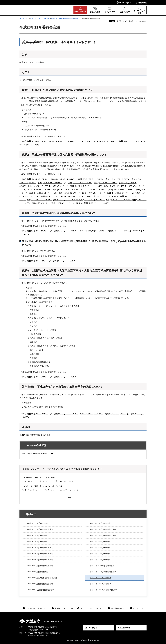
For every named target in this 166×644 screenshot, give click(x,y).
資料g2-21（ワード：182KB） (107, 196)
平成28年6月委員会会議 (100, 548)
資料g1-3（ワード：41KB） (131, 141)
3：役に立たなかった (66, 481)
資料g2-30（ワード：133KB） (97, 203)
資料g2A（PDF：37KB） (38, 179)
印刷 (113, 21)
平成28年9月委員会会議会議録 (40, 584)
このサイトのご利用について (37, 608)
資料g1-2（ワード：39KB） (105, 141)
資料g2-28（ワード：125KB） (44, 203)
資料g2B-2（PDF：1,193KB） (91, 179)
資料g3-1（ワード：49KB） (66, 231)
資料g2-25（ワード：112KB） (92, 200)
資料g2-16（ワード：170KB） (102, 193)
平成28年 (78, 18)
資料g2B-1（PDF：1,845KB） (63, 179)
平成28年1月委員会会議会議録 (40, 529)
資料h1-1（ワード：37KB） (66, 414)
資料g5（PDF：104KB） (38, 377)
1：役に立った (31, 481)
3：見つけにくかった (71, 490)
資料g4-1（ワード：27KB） (65, 261)
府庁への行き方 (91, 628)
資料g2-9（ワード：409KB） (40, 190)
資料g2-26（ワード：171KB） (119, 200)
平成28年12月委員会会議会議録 (103, 590)
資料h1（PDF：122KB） (38, 414)
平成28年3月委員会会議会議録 (103, 536)
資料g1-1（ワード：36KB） (80, 141)
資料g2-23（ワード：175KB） (39, 200)
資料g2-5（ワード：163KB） (65, 186)
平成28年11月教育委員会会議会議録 (35, 435)
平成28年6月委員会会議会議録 (40, 560)
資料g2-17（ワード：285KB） (128, 193)
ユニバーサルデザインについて (92, 608)
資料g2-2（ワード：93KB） (106, 183)
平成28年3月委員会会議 (37, 536)
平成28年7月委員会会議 (100, 554)
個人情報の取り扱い (119, 608)
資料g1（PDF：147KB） (38, 141)
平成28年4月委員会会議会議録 (40, 548)
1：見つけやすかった (33, 490)
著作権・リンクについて (64, 608)
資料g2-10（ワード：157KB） (66, 190)
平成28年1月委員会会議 (37, 523)
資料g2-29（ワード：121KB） (71, 203)
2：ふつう (47, 481)
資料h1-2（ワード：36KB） (91, 414)
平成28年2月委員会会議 (100, 523)
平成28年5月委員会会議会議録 (40, 554)
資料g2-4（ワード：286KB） (40, 186)
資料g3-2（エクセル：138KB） (93, 231)
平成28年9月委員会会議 (37, 572)
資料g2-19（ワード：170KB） (54, 196)
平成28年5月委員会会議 (100, 542)
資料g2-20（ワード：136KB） (80, 196)
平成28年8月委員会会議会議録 (103, 572)
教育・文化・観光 (36, 18)
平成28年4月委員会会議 (37, 542)
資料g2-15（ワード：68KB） (76, 193)
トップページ (24, 18)
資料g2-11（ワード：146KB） (94, 190)
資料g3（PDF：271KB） (38, 231)
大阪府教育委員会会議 (66, 18)
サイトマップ (138, 608)
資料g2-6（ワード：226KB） (91, 186)
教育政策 (54, 18)
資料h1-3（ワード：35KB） (117, 414)
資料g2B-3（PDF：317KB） (118, 179)
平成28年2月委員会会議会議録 (103, 529)
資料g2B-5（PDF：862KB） (50, 183)
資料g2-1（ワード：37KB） (80, 183)
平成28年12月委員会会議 (100, 584)
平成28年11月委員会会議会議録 (41, 590)
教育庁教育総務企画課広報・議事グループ (38, 454)
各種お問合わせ (124, 628)
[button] (124, 3)
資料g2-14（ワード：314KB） (50, 193)
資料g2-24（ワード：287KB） (66, 200)
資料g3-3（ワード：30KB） (120, 231)
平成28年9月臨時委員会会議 (102, 566)
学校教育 (47, 18)
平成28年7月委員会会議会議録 (40, 566)
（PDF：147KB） (56, 141)
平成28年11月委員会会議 (100, 578)
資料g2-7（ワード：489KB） (116, 186)
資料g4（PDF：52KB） (37, 261)
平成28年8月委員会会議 (100, 560)
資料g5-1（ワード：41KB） (66, 377)
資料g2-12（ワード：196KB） (121, 190)
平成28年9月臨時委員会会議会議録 (42, 578)
